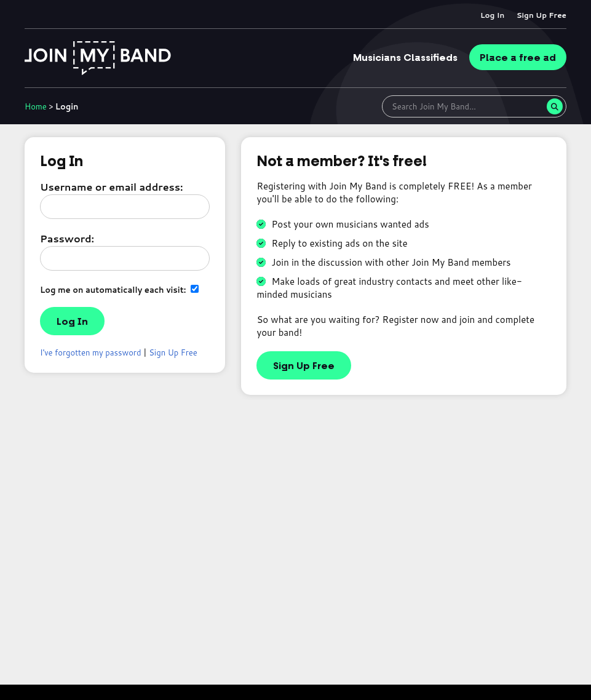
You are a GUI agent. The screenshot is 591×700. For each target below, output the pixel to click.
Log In (492, 15)
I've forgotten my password (91, 352)
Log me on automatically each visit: (119, 289)
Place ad (518, 58)
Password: (67, 238)
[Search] (555, 106)
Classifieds (405, 58)
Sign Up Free (541, 15)
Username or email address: (111, 187)
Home (36, 106)
